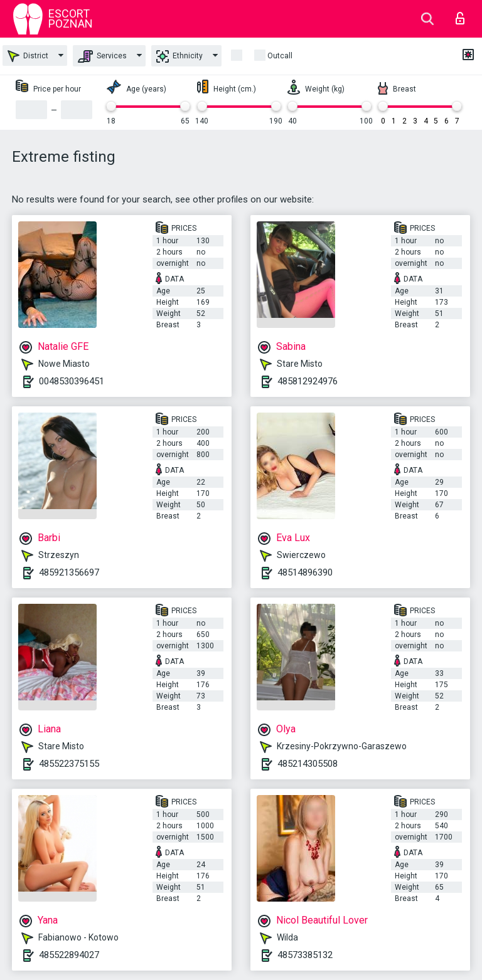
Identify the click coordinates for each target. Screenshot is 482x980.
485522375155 (69, 764)
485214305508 (308, 764)
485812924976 (308, 381)
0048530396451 (72, 381)
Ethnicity (179, 56)
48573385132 (305, 955)
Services (102, 56)
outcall (280, 56)
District (28, 56)
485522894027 (69, 955)
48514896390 (305, 572)
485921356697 (69, 572)
